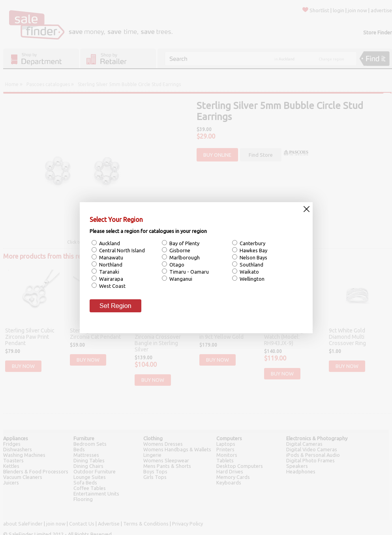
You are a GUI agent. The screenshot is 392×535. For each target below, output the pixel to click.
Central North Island (121, 250)
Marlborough (184, 257)
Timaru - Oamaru (188, 272)
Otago (176, 265)
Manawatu (111, 257)
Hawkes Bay (253, 250)
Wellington (251, 279)
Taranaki (109, 272)
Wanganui (180, 279)
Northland (110, 265)
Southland (251, 265)
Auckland (109, 243)
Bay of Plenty (184, 243)
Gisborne (179, 250)
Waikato (249, 272)
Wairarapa (111, 279)
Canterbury (252, 243)
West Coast (112, 286)
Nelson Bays (253, 257)
